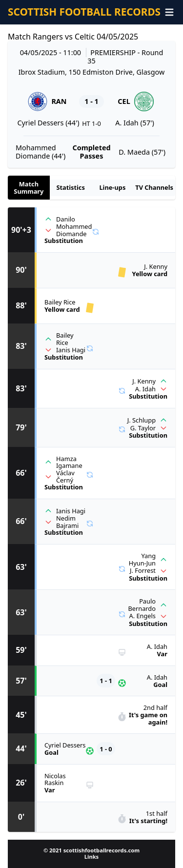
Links (91, 857)
